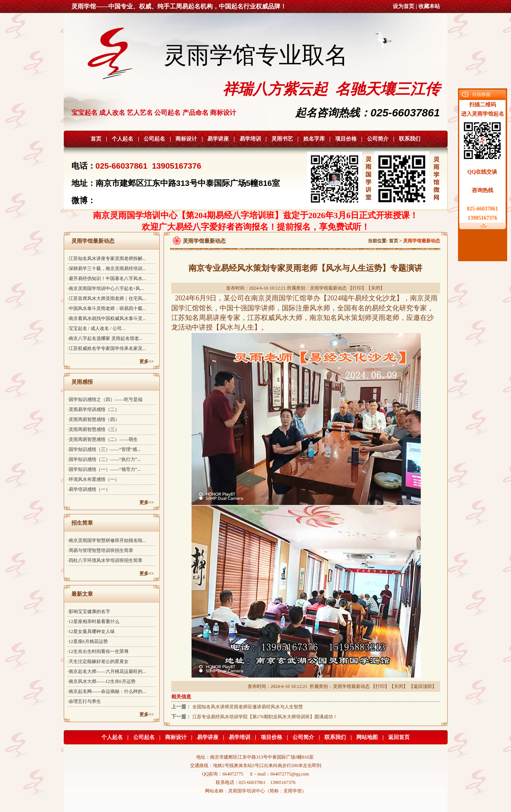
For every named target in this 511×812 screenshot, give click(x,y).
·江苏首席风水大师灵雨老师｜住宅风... (107, 298)
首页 (96, 139)
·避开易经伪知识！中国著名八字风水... (107, 278)
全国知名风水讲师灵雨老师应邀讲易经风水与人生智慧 (248, 707)
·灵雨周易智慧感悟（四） (93, 419)
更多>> (147, 361)
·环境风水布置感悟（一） (93, 479)
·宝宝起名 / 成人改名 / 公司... (97, 328)
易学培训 (250, 139)
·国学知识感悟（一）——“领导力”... (104, 469)
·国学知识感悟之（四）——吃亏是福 (105, 399)
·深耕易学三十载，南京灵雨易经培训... (107, 268)
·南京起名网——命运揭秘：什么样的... (107, 691)
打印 (357, 288)
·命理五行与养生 (84, 701)
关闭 (375, 288)
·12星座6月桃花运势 (88, 641)
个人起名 (122, 139)
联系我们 (410, 139)
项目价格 (346, 139)
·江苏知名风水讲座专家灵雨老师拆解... (107, 259)
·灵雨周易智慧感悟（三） (93, 429)
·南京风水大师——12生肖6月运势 (102, 681)
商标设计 (186, 139)
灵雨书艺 (282, 139)
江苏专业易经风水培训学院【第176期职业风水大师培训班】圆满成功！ (265, 717)
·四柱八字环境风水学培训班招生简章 (105, 560)
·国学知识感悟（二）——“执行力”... (104, 459)
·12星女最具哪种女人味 (91, 631)
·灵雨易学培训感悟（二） (93, 409)
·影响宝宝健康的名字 (89, 611)
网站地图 (367, 737)
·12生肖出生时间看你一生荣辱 (98, 651)
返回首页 (399, 737)
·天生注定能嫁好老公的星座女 (98, 661)
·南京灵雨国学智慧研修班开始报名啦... (107, 540)
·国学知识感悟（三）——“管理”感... (104, 449)
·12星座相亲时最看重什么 (93, 621)
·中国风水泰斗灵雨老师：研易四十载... (107, 308)
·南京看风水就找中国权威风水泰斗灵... (107, 318)
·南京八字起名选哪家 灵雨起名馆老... (105, 338)
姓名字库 (314, 139)
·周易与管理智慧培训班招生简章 (100, 550)
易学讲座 (218, 139)
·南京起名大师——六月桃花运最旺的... (107, 671)
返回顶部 (423, 686)
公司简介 (378, 139)
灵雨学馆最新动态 (328, 288)
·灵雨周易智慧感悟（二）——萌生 (103, 439)
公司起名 (154, 139)
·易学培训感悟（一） (89, 489)
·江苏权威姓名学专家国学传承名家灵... (107, 348)
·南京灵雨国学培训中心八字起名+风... (106, 288)
